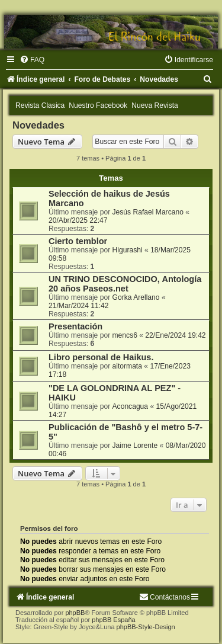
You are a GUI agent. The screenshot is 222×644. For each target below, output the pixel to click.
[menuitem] (32, 60)
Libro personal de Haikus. (101, 357)
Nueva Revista (155, 105)
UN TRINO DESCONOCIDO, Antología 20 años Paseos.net (125, 284)
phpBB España (113, 620)
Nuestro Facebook (98, 105)
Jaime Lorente (135, 446)
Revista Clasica (40, 105)
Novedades (38, 125)
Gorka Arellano (136, 297)
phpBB (75, 613)
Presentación (75, 326)
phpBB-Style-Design (146, 627)
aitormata (127, 366)
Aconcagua (131, 406)
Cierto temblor (78, 241)
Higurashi (128, 250)
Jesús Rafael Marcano (148, 212)
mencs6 (125, 335)
